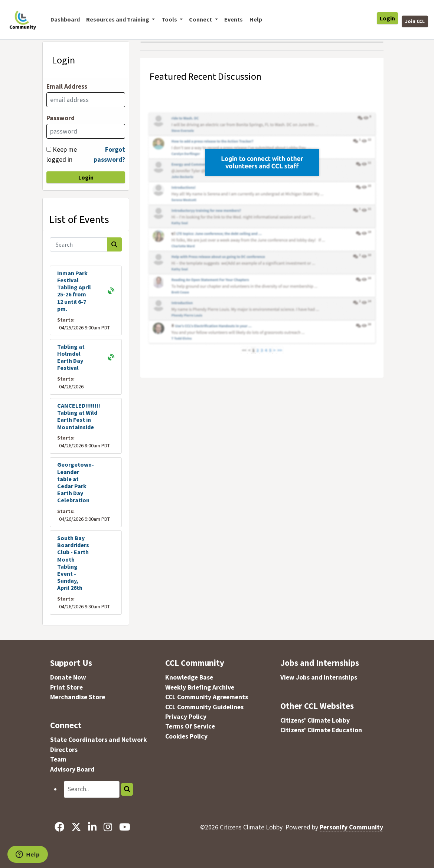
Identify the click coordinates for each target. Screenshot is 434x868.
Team (58, 759)
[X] (76, 827)
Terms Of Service (190, 726)
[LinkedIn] (92, 827)
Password (61, 118)
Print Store (66, 687)
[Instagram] (108, 827)
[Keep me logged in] (49, 149)
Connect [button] (201, 19)
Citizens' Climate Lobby (315, 720)
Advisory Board (72, 769)
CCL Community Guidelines (204, 707)
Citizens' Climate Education (321, 730)
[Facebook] (59, 827)
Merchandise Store (78, 697)
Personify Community (351, 827)
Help (256, 19)
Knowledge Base (189, 677)
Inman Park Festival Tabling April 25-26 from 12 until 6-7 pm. (74, 291)
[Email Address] (86, 100)
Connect (66, 725)
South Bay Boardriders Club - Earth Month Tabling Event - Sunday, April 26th (73, 563)
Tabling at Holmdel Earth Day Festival (71, 357)
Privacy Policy (186, 717)
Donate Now (68, 677)
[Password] (86, 131)
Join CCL (415, 21)
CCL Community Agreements (207, 697)
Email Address (67, 86)
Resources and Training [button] (118, 19)
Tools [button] (170, 19)
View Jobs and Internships (319, 677)
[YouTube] (125, 827)
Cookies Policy (186, 736)
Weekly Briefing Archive (200, 687)
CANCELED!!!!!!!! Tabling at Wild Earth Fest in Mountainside (79, 416)
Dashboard (65, 19)
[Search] (79, 244)
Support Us (71, 663)
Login (387, 18)
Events (234, 19)
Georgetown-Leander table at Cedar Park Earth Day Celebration (76, 482)
